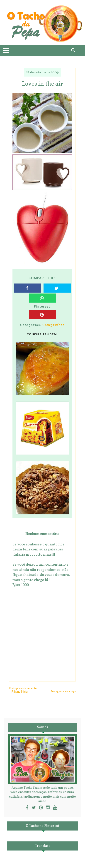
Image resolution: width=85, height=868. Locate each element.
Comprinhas (53, 325)
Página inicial (20, 691)
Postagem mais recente (23, 688)
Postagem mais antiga (63, 691)
